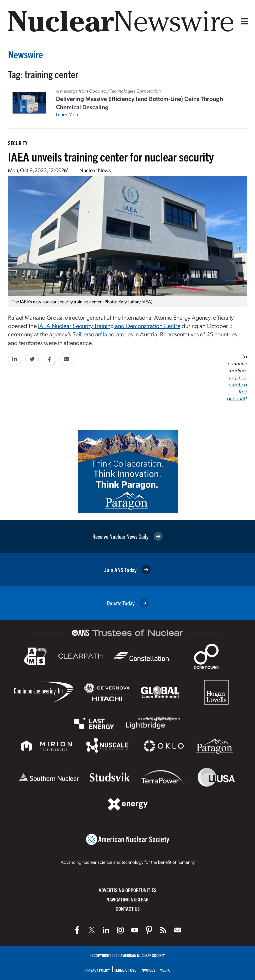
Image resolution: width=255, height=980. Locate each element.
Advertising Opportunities (127, 890)
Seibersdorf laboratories (103, 334)
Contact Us (128, 909)
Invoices (148, 970)
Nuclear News (95, 170)
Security (18, 143)
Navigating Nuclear (127, 899)
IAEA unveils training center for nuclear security (111, 156)
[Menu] (243, 21)
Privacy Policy (98, 970)
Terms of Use (125, 970)
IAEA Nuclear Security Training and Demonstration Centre (109, 326)
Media (165, 970)
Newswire (25, 54)
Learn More (68, 114)
